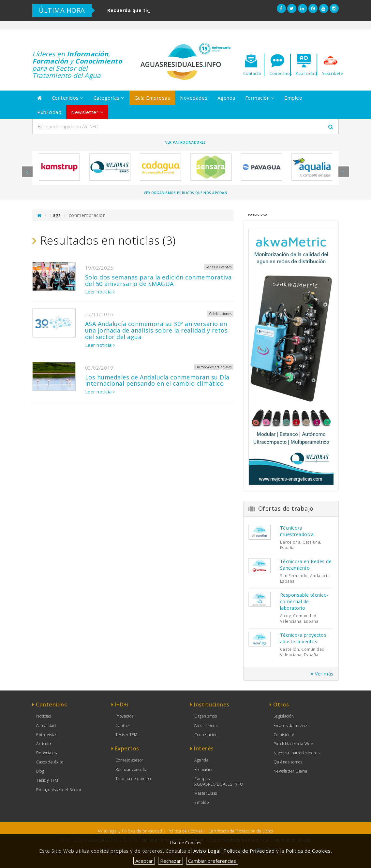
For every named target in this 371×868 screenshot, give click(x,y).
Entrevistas (47, 735)
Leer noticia (100, 292)
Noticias (44, 716)
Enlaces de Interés (291, 726)
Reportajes (46, 753)
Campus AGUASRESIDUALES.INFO (219, 781)
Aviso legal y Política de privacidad (130, 831)
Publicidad (49, 112)
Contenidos (68, 98)
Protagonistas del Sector (59, 790)
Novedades (194, 98)
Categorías (109, 98)
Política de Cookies (185, 831)
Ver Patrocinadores (185, 142)
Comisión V (284, 735)
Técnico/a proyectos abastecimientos (303, 638)
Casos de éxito (50, 762)
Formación (260, 98)
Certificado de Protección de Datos (241, 831)
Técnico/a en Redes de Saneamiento (306, 565)
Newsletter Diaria (290, 771)
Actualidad (46, 726)
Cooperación (206, 735)
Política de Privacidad (249, 851)
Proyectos (125, 716)
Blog (40, 771)
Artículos (44, 744)
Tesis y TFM (47, 780)
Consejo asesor (129, 760)
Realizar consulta (132, 769)
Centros (123, 726)
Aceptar (144, 861)
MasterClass (206, 793)
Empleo (293, 98)
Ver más (322, 674)
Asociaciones (206, 726)
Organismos (206, 716)
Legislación (284, 716)
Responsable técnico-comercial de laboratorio (304, 601)
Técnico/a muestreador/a (297, 531)
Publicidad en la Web (293, 744)
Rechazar (171, 861)
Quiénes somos (288, 762)
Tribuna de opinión (133, 779)
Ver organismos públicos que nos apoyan (185, 193)
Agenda (226, 98)
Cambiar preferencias (212, 861)
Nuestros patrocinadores (297, 753)
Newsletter (87, 112)
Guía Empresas (152, 98)
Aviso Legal (207, 851)
